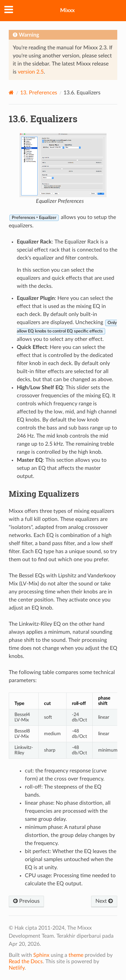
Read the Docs (26, 962)
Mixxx (67, 10)
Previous (26, 901)
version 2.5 (31, 72)
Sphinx (41, 955)
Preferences (39, 93)
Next (104, 901)
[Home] (11, 93)
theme (76, 955)
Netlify (17, 968)
